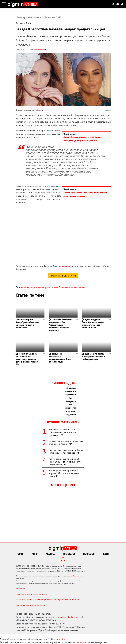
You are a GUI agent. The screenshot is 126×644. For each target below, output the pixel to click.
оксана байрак (78, 287)
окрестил (66, 266)
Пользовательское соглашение (30, 605)
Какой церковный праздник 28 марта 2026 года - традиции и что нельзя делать (65, 462)
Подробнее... (62, 639)
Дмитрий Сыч (38, 49)
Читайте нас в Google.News (63, 276)
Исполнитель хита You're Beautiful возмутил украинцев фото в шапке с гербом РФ (27, 359)
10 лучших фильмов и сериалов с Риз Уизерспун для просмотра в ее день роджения (60, 325)
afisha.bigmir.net (78, 576)
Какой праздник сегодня (29, 17)
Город (20, 554)
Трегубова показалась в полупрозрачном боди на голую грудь (60, 358)
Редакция (20, 588)
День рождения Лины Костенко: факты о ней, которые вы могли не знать (93, 323)
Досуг (29, 23)
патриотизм (36, 287)
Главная (19, 23)
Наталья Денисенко (60, 287)
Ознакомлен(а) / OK (98, 642)
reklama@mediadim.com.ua (68, 617)
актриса (46, 287)
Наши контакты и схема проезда (31, 594)
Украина (25, 287)
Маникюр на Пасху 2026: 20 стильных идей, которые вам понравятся (63, 432)
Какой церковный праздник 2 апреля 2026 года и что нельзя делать (64, 473)
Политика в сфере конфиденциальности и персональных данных (47, 599)
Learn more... (82, 642)
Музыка (50, 554)
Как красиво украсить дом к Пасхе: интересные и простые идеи (66, 451)
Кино (35, 554)
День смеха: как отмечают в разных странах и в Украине (66, 442)
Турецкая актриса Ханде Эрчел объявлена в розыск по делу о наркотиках (27, 323)
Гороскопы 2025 (53, 17)
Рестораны (69, 554)
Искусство (89, 554)
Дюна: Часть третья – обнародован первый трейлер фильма (93, 356)
